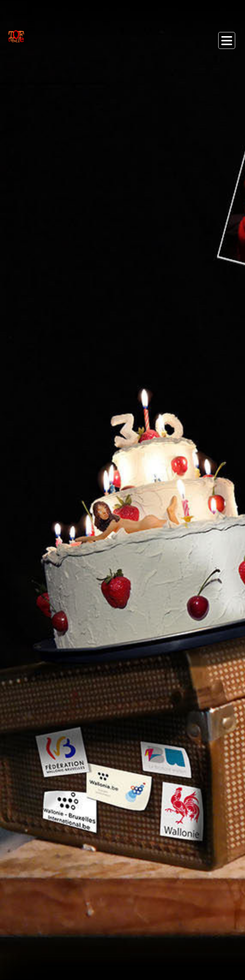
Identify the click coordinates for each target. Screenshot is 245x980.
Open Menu (227, 40)
